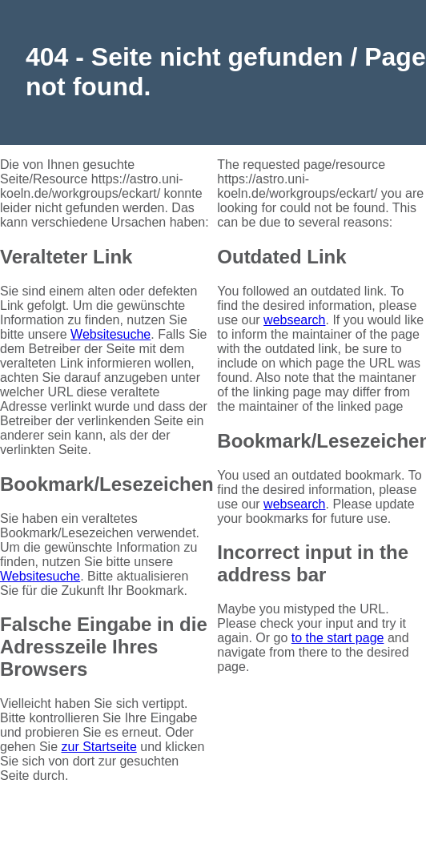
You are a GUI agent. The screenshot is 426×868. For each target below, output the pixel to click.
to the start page (338, 638)
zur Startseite (99, 747)
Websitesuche (111, 334)
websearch (294, 320)
